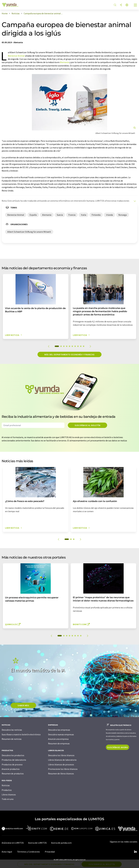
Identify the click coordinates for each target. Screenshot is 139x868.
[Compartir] (121, 5)
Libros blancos (9, 795)
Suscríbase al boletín (87, 425)
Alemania (64, 62)
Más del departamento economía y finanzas (69, 354)
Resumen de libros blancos (61, 773)
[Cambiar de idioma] (127, 5)
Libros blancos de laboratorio (62, 760)
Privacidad (50, 852)
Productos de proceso (12, 764)
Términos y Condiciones (28, 852)
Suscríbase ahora (117, 747)
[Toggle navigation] (135, 5)
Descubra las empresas (59, 730)
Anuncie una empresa (58, 739)
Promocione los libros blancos (63, 769)
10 (84, 346)
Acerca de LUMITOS (37, 843)
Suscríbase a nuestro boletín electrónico (21, 734)
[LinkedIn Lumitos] (135, 852)
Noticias (6, 785)
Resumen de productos (13, 773)
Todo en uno (8, 799)
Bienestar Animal (16, 56)
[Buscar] (115, 5)
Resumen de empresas (59, 743)
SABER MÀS (23, 705)
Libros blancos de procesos (61, 764)
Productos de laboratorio (14, 760)
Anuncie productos (11, 769)
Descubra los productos (13, 755)
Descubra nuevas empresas (61, 734)
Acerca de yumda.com (61, 843)
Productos (7, 790)
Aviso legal (7, 852)
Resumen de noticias (12, 739)
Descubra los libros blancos (61, 755)
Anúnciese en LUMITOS (13, 843)
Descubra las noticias (12, 730)
